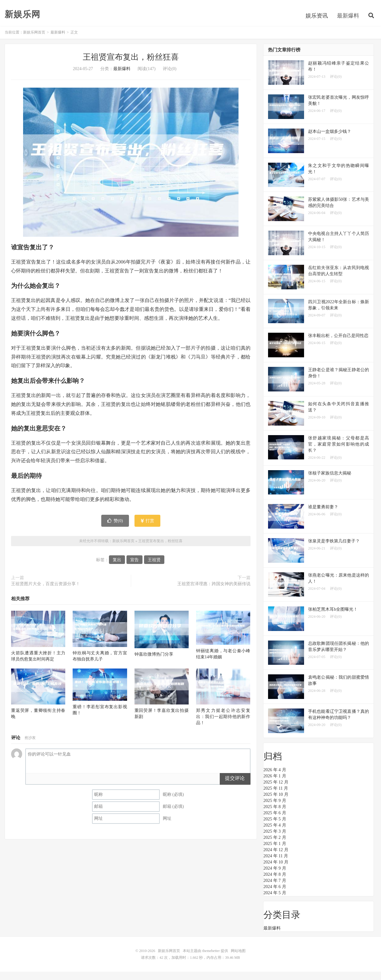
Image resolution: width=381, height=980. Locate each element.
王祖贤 (154, 568)
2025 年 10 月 (276, 803)
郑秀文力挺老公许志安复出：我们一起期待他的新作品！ (223, 725)
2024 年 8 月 (275, 883)
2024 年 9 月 (275, 877)
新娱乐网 (22, 22)
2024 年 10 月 (276, 870)
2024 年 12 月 (276, 858)
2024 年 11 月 (276, 864)
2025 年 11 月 (276, 797)
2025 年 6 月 (275, 821)
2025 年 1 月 (275, 852)
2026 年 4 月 (275, 778)
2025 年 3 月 (275, 840)
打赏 (148, 529)
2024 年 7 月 (275, 889)
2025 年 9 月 (275, 809)
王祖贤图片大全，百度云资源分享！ (46, 592)
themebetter (211, 959)
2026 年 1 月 (275, 784)
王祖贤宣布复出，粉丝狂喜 (131, 65)
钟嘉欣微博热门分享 (154, 663)
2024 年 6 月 (275, 895)
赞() (115, 529)
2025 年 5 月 (275, 827)
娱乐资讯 (317, 23)
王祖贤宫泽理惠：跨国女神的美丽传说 (214, 592)
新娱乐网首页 (34, 41)
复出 (117, 568)
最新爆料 (348, 23)
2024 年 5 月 (275, 901)
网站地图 (238, 959)
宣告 (134, 568)
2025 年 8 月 (275, 815)
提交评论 (235, 786)
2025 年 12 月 (276, 790)
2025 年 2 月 (275, 846)
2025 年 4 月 (275, 833)
